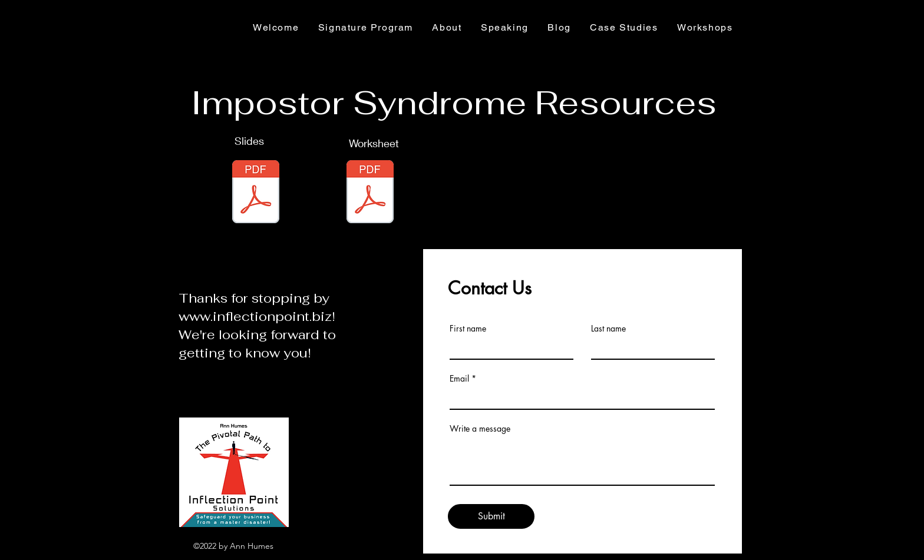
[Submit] (491, 516)
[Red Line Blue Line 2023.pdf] (370, 193)
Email (459, 379)
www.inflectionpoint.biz (255, 316)
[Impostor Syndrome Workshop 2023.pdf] (256, 193)
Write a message (480, 429)
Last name (608, 329)
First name (468, 329)
